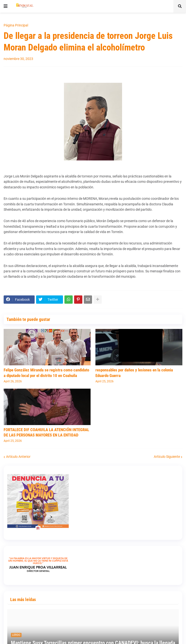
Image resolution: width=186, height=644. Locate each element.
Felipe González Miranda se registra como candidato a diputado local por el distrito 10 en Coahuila (46, 373)
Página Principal (16, 25)
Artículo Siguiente (167, 457)
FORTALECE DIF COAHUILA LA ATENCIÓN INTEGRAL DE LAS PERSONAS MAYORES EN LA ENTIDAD (46, 432)
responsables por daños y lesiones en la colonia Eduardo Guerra (134, 373)
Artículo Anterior (18, 457)
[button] (6, 6)
